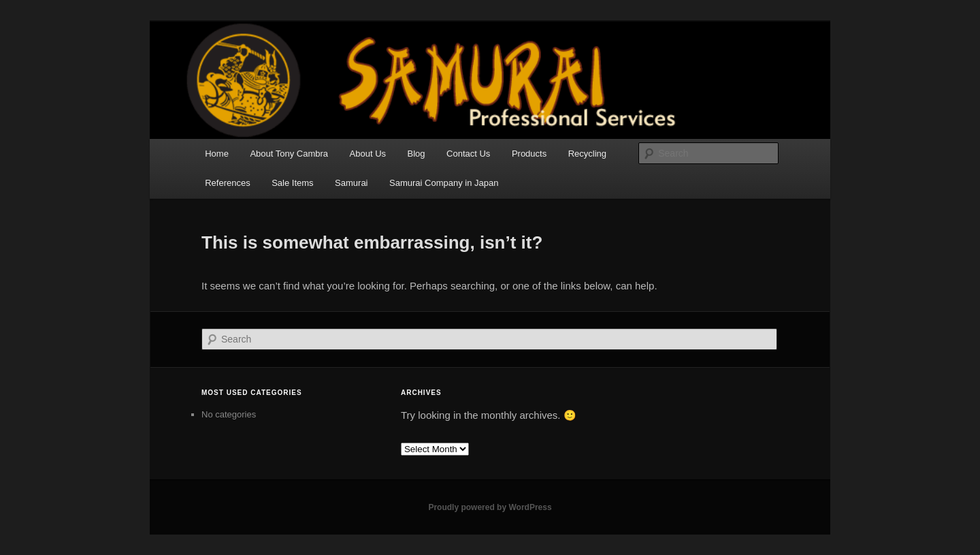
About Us (368, 154)
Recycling (587, 154)
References (227, 183)
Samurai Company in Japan (444, 183)
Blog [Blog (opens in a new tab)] (416, 154)
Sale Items (292, 183)
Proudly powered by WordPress (490, 507)
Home (217, 154)
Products (529, 154)
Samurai (351, 183)
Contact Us (468, 154)
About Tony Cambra (289, 154)
